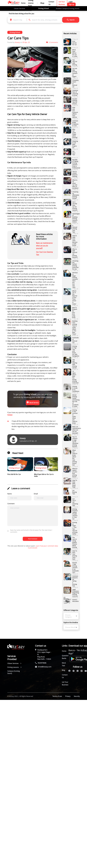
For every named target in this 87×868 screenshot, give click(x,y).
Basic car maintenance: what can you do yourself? (44, 246)
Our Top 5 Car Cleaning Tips (44, 253)
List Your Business (65, 683)
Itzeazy (10, 415)
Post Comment (33, 539)
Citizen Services (19, 9)
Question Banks (65, 657)
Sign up (71, 4)
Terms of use (57, 696)
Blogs (42, 3)
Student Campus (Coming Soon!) (68, 9)
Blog (63, 670)
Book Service (33, 403)
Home (23, 3)
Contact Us (65, 676)
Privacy (68, 696)
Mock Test (64, 664)
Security (77, 696)
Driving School (43, 8)
